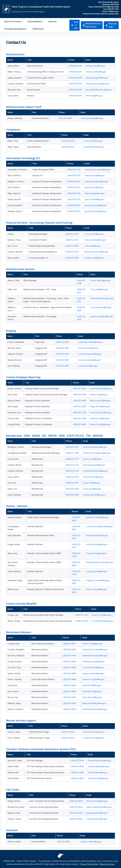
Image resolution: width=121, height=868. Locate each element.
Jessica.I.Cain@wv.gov (93, 459)
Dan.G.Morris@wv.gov (92, 697)
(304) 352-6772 (72, 240)
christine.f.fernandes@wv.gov (98, 170)
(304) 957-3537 (72, 447)
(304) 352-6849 (80, 401)
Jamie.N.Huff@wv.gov (92, 685)
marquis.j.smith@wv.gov (97, 571)
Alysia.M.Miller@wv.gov (94, 147)
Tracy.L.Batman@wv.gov (95, 240)
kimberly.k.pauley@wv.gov (92, 118)
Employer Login (111, 25)
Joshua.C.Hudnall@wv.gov (98, 517)
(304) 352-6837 (70, 709)
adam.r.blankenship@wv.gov (99, 807)
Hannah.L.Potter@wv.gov (93, 679)
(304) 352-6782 (72, 489)
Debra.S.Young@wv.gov (100, 424)
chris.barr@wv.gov (93, 246)
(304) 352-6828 (76, 813)
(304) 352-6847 (70, 703)
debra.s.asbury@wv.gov (100, 401)
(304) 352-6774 (72, 477)
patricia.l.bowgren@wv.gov (97, 181)
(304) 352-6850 (80, 424)
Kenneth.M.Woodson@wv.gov (99, 90)
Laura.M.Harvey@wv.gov (94, 732)
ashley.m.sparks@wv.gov (93, 673)
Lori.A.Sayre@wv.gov (92, 489)
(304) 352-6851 (70, 644)
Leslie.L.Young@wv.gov (93, 644)
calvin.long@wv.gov (94, 96)
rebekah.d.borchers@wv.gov (95, 656)
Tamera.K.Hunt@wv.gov (93, 738)
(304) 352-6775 (72, 459)
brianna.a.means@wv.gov (90, 360)
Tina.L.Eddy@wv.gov (99, 289)
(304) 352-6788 (80, 418)
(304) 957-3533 (80, 389)
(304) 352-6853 (82, 621)
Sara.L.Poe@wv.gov (92, 483)
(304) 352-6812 (68, 147)
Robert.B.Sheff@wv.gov (98, 778)
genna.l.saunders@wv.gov (102, 316)
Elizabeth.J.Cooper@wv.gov (98, 84)
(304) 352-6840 (70, 691)
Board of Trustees (13, 21)
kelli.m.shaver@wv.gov (98, 772)
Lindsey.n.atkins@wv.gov (91, 842)
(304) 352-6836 (68, 732)
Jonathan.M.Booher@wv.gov (95, 709)
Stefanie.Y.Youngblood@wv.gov (97, 453)
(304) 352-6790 (80, 412)
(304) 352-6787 (80, 406)
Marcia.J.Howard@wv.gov (94, 465)
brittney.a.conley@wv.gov (93, 662)
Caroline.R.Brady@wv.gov (101, 389)
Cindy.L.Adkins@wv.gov (100, 280)
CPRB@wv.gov (113, 11)
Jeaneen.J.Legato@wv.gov (97, 78)
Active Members (35, 21)
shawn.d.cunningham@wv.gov (99, 526)
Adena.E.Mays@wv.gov (95, 193)
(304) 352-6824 (76, 807)
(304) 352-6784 (72, 495)
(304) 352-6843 (70, 679)
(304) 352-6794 (70, 656)
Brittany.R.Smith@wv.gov (94, 495)
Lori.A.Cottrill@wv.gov (94, 234)
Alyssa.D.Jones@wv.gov (93, 477)
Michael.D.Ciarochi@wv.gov (97, 252)
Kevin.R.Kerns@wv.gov (92, 691)
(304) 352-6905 (65, 118)
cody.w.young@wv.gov (100, 418)
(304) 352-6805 (77, 778)
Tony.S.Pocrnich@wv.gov (93, 667)
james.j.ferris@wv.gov (94, 187)
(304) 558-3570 (100, 7)
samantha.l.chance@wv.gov (90, 342)
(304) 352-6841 (70, 697)
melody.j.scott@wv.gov (88, 366)
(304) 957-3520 (68, 141)
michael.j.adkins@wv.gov (99, 766)
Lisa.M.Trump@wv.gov (101, 615)
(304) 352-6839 (68, 738)
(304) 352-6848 (70, 673)
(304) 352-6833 (70, 649)
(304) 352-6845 (77, 766)
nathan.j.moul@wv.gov (95, 175)
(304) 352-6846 (70, 662)
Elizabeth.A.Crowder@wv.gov (95, 649)
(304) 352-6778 (72, 465)
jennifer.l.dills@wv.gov (94, 258)
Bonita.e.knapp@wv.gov (97, 801)
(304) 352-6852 (63, 842)
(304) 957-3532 (82, 615)
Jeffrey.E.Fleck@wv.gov (95, 66)
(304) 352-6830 (70, 667)
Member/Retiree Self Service (92, 25)
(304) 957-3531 (72, 234)
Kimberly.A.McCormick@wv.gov (100, 562)
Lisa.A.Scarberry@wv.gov (101, 412)
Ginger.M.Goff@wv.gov (100, 406)
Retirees (53, 21)
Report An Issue (107, 864)
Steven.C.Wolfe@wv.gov (97, 589)
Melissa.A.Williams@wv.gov (94, 703)
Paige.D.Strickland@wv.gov (98, 580)
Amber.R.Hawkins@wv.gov (102, 298)
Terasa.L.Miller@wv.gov (96, 72)
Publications (38, 29)
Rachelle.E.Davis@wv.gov (97, 535)
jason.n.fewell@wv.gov (95, 199)
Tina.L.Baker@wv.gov (93, 141)
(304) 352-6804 (72, 258)
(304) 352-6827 (76, 819)
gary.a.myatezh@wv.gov (97, 813)
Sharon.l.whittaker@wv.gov (95, 447)
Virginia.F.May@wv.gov (96, 553)
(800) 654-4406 (113, 7)
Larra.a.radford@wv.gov (101, 307)
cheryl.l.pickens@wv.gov (97, 819)
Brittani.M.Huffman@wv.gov (96, 471)
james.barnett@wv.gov (88, 348)
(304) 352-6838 (70, 685)
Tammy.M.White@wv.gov (102, 621)
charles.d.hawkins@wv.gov (90, 354)
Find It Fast (75, 25)
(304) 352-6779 (72, 471)
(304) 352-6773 (72, 252)
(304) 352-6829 (76, 801)
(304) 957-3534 (77, 761)
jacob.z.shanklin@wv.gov (96, 211)
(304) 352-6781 (72, 483)
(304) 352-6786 (80, 395)
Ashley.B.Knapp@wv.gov (97, 544)
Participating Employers (15, 29)
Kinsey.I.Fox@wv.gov (99, 395)
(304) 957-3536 (72, 453)
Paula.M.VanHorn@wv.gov (100, 761)
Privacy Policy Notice (89, 864)
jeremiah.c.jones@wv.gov (96, 205)
